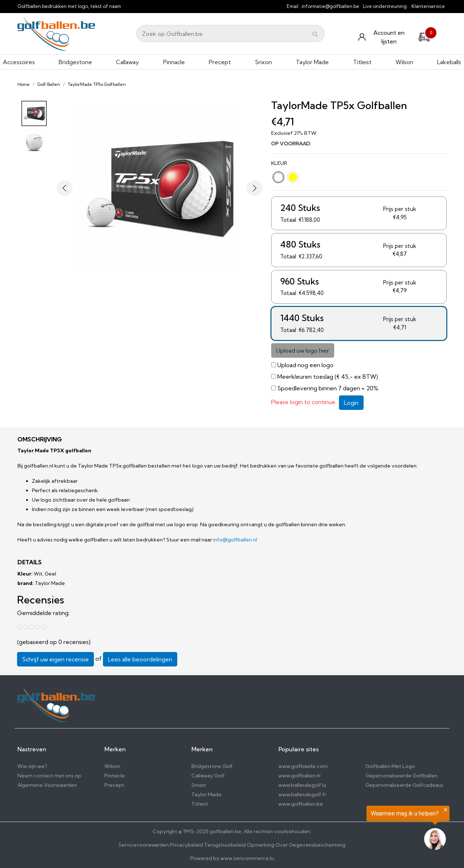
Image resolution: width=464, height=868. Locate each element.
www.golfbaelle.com (303, 766)
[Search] (231, 34)
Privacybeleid (187, 845)
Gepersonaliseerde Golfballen (401, 776)
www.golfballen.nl (299, 776)
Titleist (362, 62)
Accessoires (19, 62)
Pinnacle (174, 62)
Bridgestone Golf (212, 766)
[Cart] (424, 36)
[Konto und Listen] (384, 37)
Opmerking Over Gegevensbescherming (296, 845)
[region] (375, 829)
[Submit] (315, 34)
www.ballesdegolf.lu (302, 785)
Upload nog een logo (305, 365)
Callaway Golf (208, 776)
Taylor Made (312, 62)
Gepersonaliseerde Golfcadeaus (404, 785)
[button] (65, 188)
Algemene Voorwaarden (47, 785)
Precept (220, 62)
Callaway (127, 62)
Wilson (404, 62)
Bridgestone (75, 62)
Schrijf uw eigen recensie (55, 659)
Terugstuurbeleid (225, 845)
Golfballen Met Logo (390, 766)
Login (351, 403)
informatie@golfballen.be (330, 6)
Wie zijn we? (32, 766)
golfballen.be (225, 831)
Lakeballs (449, 62)
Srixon (263, 62)
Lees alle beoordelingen (140, 659)
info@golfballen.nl (235, 540)
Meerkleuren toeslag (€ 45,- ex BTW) (328, 377)
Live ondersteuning (385, 6)
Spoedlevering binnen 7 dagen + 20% (328, 388)
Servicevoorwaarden (144, 845)
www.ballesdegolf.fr (302, 794)
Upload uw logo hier (303, 350)
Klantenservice (428, 6)
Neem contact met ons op (49, 776)
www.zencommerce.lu (247, 858)
